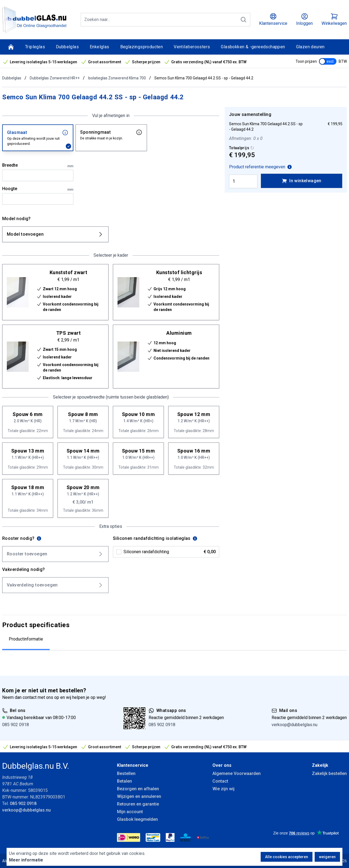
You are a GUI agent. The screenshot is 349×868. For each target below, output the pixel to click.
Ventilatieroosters (192, 47)
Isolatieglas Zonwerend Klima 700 (117, 78)
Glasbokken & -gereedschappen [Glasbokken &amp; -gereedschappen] (253, 47)
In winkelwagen (302, 181)
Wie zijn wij (223, 789)
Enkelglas (100, 47)
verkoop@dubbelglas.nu (294, 725)
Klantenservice (133, 765)
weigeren (327, 857)
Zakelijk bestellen (329, 773)
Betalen (124, 781)
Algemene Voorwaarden (237, 773)
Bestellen (126, 773)
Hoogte (38, 189)
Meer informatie (26, 860)
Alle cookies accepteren (287, 857)
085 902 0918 (16, 725)
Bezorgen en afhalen (138, 789)
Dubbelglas (67, 47)
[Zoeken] (243, 20)
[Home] (11, 47)
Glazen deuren (310, 47)
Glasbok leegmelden (137, 819)
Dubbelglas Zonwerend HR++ (55, 78)
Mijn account (130, 812)
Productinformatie (26, 639)
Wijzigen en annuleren (139, 796)
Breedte (38, 166)
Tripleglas (35, 47)
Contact (220, 781)
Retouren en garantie (138, 804)
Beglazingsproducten (142, 47)
